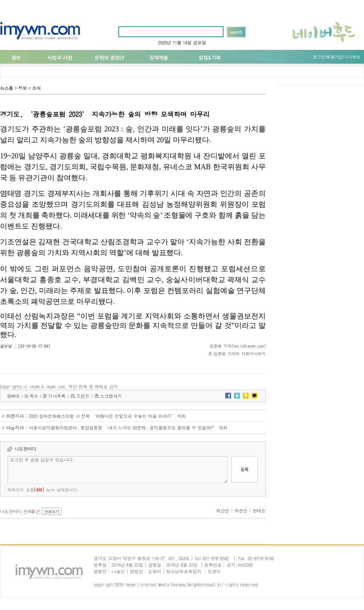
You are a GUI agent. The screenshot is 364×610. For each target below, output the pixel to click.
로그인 (319, 57)
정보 (23, 88)
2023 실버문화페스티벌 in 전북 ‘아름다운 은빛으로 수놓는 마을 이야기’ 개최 (107, 416)
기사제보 (352, 57)
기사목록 (57, 396)
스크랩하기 (111, 396)
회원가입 (335, 57)
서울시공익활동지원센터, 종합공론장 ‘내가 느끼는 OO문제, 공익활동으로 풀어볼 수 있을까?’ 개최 (128, 427)
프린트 (83, 396)
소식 (36, 88)
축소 (34, 396)
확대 (15, 396)
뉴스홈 (7, 88)
